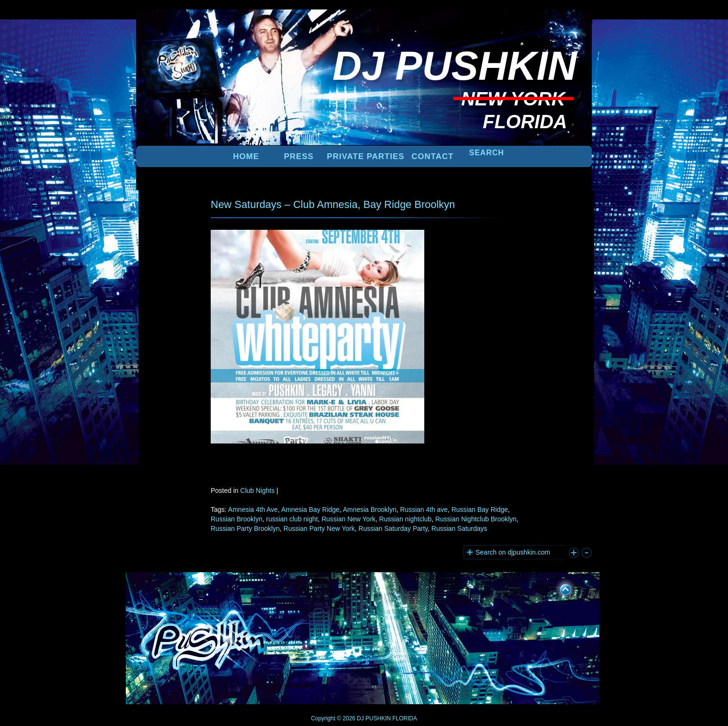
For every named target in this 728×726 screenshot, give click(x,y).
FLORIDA (405, 718)
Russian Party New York (319, 528)
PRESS (299, 156)
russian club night (292, 519)
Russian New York (348, 519)
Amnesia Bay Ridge (310, 509)
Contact (433, 156)
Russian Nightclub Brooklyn (476, 519)
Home (246, 156)
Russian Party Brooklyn (245, 528)
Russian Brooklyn (237, 519)
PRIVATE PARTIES (366, 156)
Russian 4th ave (424, 509)
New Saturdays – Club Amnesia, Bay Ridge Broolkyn (333, 204)
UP (559, 588)
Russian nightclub (406, 519)
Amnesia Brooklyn (369, 509)
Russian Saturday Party (393, 528)
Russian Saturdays (459, 528)
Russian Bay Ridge (480, 509)
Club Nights (257, 490)
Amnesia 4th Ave (253, 509)
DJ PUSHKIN (373, 718)
